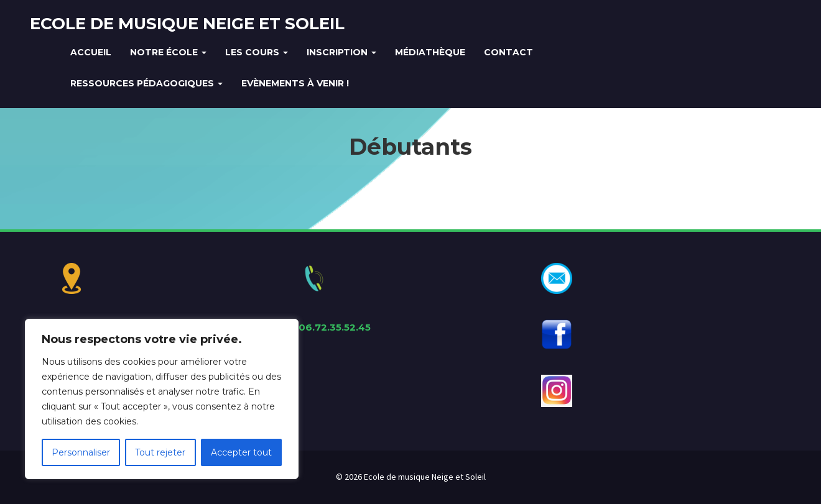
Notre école (168, 52)
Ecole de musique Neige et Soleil (187, 24)
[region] (162, 399)
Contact (508, 52)
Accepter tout (241, 452)
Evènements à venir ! (295, 83)
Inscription (341, 52)
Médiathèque (430, 52)
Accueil (91, 52)
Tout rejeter (160, 452)
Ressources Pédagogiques (146, 83)
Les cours (257, 52)
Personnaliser (81, 452)
